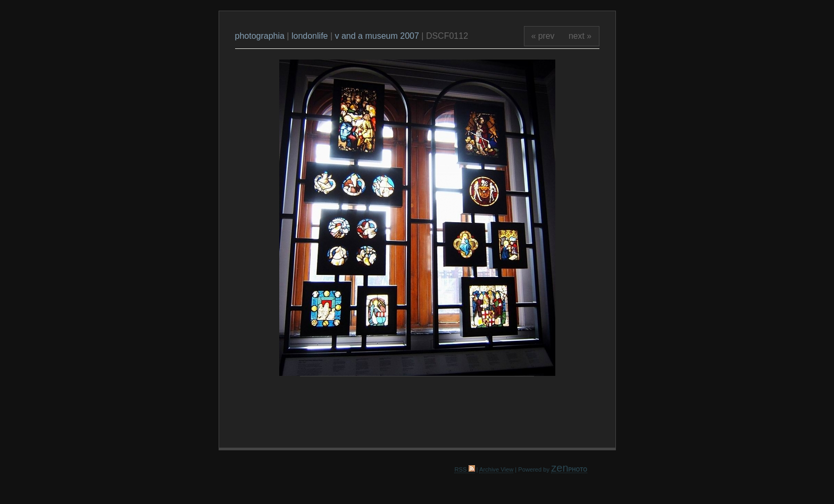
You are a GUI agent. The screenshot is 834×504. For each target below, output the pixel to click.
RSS (464, 469)
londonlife (310, 36)
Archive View (496, 469)
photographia (261, 36)
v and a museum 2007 (377, 36)
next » (580, 36)
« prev (543, 36)
